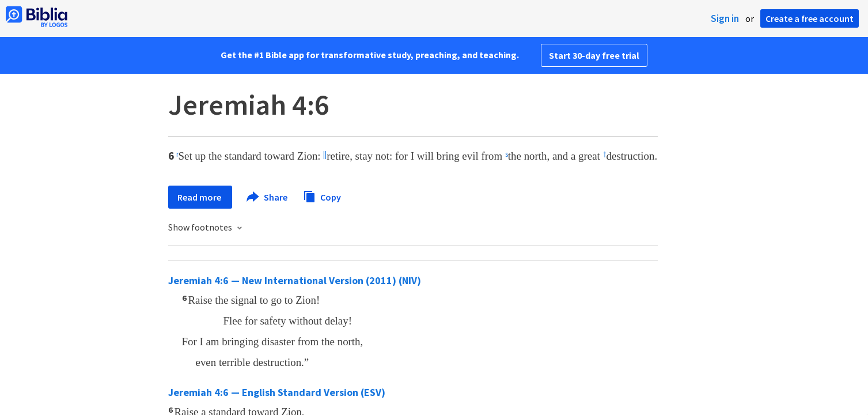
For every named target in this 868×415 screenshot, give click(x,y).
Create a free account (810, 18)
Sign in (725, 18)
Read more (200, 197)
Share (268, 197)
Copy (322, 196)
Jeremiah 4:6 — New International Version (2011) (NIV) (295, 280)
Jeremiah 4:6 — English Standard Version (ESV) (277, 392)
